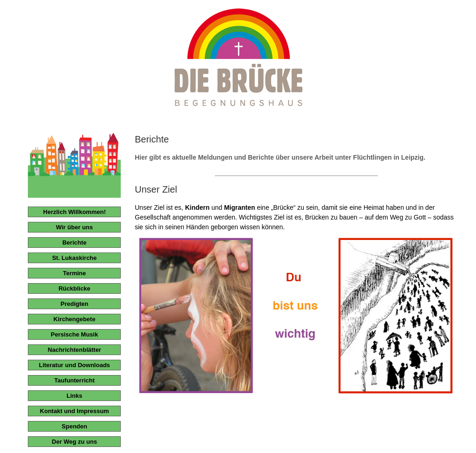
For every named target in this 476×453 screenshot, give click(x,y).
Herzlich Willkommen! (75, 212)
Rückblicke (75, 288)
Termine (74, 273)
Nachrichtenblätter (75, 350)
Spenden (75, 426)
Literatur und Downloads (75, 365)
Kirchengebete (74, 319)
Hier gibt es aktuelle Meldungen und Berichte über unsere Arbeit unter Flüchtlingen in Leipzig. (280, 157)
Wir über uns (75, 227)
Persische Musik (74, 334)
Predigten (74, 304)
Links (74, 396)
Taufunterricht (75, 380)
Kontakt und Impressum (75, 411)
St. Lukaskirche (74, 258)
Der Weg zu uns (75, 442)
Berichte (74, 243)
